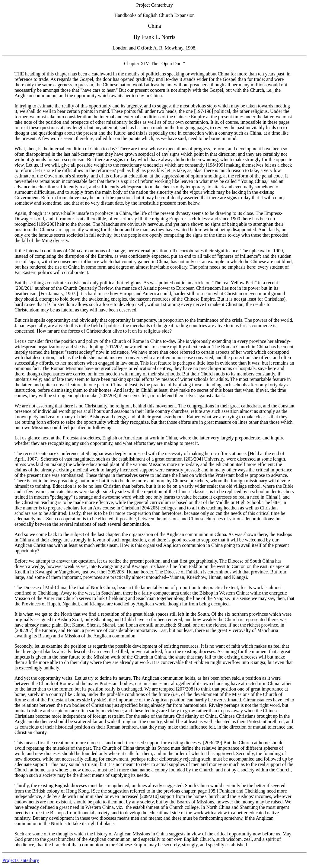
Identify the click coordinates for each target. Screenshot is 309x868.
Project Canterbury (21, 860)
